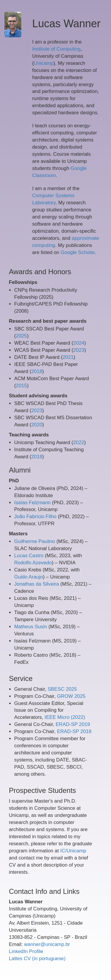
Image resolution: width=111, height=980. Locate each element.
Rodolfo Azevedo (33, 563)
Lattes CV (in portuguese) (37, 959)
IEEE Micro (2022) (65, 717)
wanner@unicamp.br (47, 944)
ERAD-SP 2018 (74, 731)
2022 (79, 442)
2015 (21, 386)
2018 (37, 371)
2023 (79, 350)
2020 (37, 425)
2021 (68, 357)
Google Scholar (78, 252)
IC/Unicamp (73, 851)
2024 (79, 343)
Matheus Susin (31, 627)
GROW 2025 (71, 696)
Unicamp (44, 63)
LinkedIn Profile (26, 951)
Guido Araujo (29, 577)
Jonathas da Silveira (37, 584)
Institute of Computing (56, 49)
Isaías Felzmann (32, 503)
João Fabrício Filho (35, 516)
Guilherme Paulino (35, 541)
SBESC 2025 (62, 689)
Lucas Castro (29, 556)
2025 (21, 336)
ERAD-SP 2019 (73, 724)
